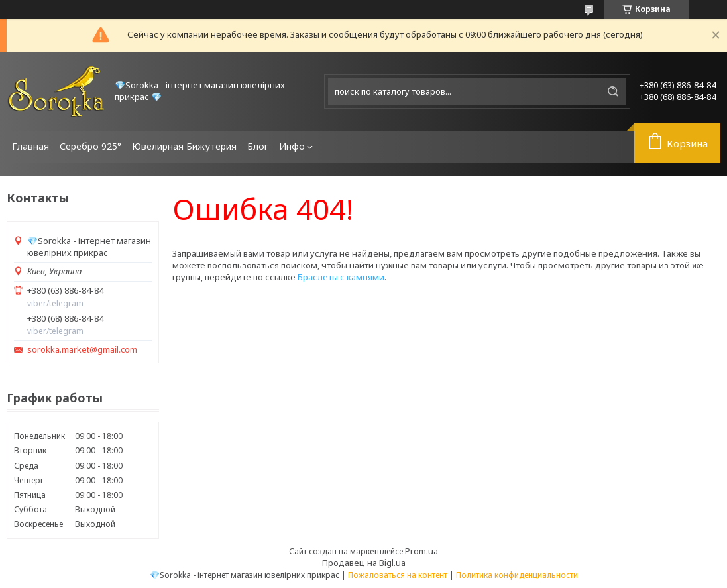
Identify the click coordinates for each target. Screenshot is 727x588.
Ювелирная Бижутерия (184, 146)
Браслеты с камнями (341, 277)
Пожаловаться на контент (398, 575)
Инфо (292, 146)
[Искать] (613, 91)
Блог (258, 146)
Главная (30, 146)
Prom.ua (421, 551)
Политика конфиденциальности (517, 575)
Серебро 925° (90, 146)
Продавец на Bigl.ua (364, 563)
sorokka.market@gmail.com (82, 350)
